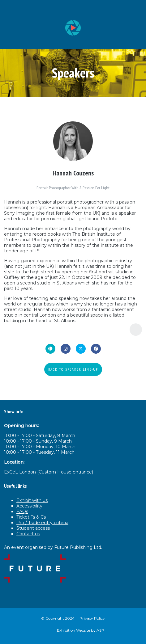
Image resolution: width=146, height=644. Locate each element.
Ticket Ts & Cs (31, 517)
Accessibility (29, 506)
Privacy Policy (92, 618)
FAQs (22, 511)
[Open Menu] (136, 10)
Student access (33, 528)
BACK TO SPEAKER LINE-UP (73, 369)
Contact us (28, 534)
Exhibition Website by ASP (81, 630)
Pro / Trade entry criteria (42, 523)
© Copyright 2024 (58, 618)
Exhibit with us (32, 500)
